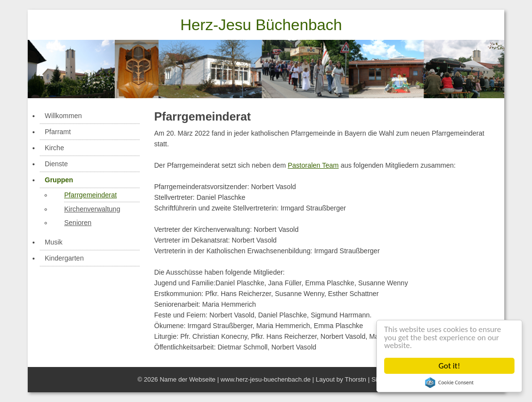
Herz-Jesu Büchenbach (261, 25)
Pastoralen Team (313, 165)
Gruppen (59, 180)
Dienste (56, 164)
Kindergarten (64, 258)
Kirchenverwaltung (92, 209)
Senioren (78, 223)
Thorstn (355, 379)
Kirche (54, 148)
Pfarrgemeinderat (90, 195)
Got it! (449, 366)
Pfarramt (58, 132)
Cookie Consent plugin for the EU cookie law (449, 383)
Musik (54, 242)
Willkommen (63, 116)
